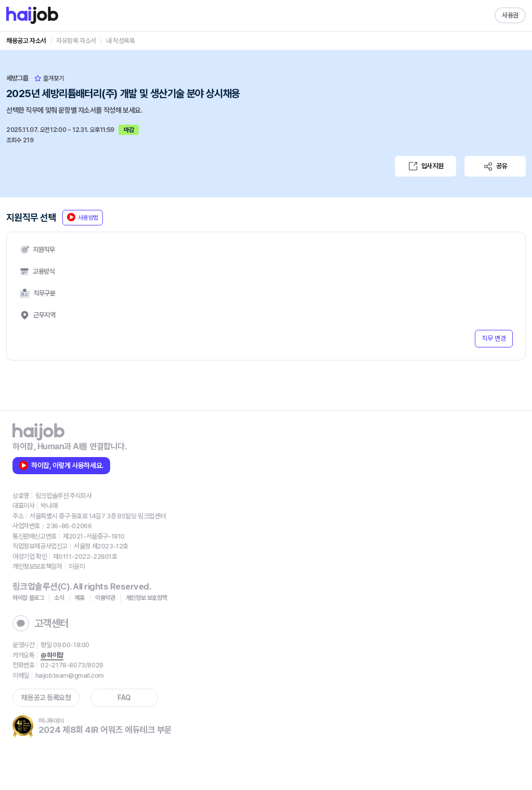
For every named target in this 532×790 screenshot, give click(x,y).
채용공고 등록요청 (46, 698)
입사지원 (425, 166)
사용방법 (83, 217)
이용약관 (105, 598)
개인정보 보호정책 (147, 598)
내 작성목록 (121, 41)
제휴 (80, 598)
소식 (59, 598)
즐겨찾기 (49, 78)
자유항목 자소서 (76, 41)
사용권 (510, 15)
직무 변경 (494, 338)
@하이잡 (52, 655)
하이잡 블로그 (28, 598)
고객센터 (41, 623)
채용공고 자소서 (26, 41)
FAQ (124, 698)
